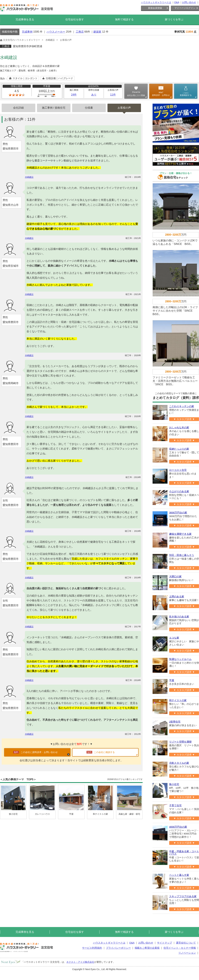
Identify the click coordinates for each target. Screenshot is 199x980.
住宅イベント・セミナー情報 (180, 948)
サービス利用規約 (92, 948)
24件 (74, 95)
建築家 (97, 32)
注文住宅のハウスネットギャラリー (20, 40)
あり (94, 95)
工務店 (80, 32)
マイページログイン (185, 8)
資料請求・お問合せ (161, 95)
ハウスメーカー (56, 32)
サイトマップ (165, 943)
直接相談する (186, 94)
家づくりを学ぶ (174, 19)
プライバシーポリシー (118, 948)
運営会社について (186, 943)
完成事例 (27, 32)
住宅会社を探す (75, 19)
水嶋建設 (50, 40)
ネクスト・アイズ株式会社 (80, 962)
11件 (113, 95)
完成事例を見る (25, 19)
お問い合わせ (189, 2)
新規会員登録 (155, 8)
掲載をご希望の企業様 (147, 948)
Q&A (177, 2)
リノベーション (187, 953)
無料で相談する (124, 19)
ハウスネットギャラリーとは (156, 2)
